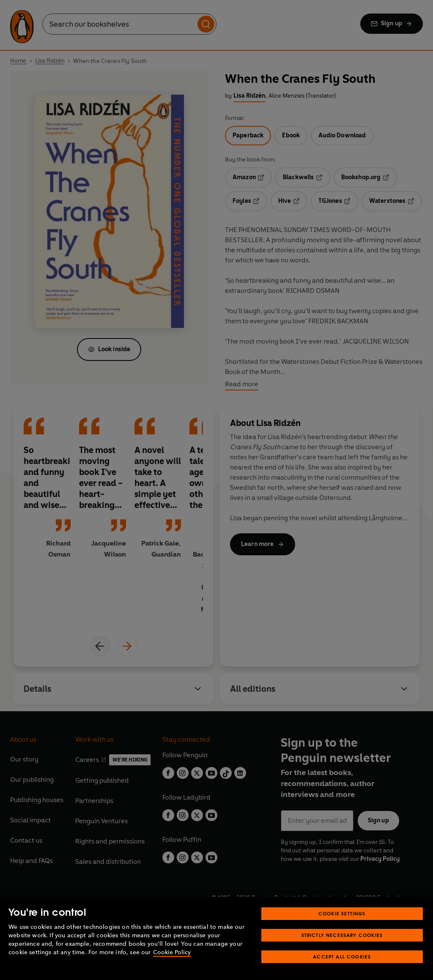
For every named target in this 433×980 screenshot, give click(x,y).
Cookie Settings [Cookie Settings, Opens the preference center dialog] (342, 913)
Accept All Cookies (342, 957)
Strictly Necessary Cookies (342, 935)
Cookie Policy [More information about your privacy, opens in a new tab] (172, 952)
